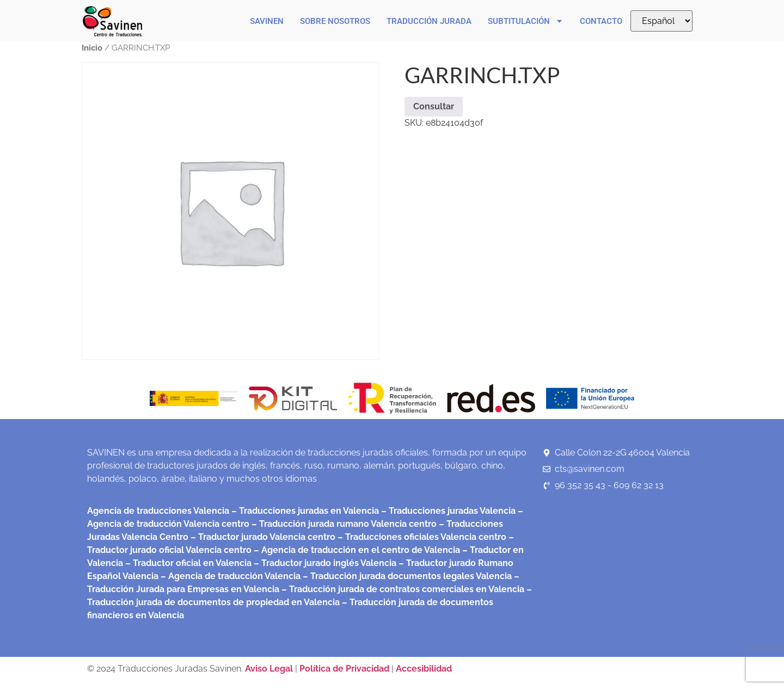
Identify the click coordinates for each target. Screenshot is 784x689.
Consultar (434, 106)
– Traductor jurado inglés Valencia (325, 563)
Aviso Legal (270, 669)
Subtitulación (526, 21)
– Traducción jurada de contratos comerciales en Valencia (402, 589)
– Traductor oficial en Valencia (188, 563)
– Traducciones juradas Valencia (447, 511)
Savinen (267, 21)
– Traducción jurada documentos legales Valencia (406, 576)
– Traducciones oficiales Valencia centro (421, 537)
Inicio (92, 48)
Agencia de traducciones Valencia (158, 511)
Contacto (601, 21)
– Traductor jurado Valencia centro (262, 537)
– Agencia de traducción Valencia (229, 576)
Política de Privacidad (344, 669)
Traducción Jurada (429, 21)
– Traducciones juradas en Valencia (304, 511)
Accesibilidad (424, 669)
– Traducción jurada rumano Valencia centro (343, 524)
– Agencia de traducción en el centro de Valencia (356, 550)
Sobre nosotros (335, 21)
